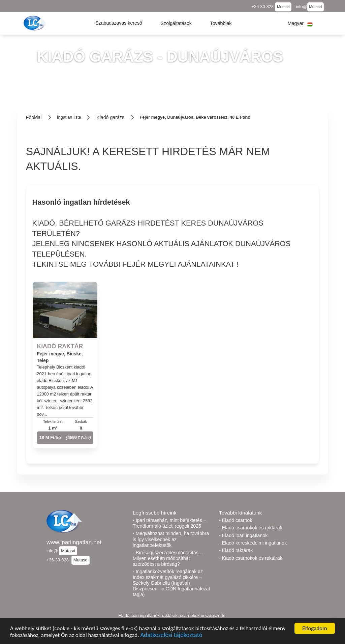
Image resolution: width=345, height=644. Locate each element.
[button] (119, 23)
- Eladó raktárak (236, 550)
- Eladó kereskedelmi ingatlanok (253, 543)
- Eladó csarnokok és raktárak (251, 528)
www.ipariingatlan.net (74, 542)
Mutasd (283, 7)
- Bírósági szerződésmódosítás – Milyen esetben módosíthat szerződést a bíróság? (168, 558)
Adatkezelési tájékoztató (171, 636)
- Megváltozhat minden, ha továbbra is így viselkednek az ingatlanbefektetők (171, 539)
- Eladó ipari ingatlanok (243, 535)
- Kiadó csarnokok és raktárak (251, 558)
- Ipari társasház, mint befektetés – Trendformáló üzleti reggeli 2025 (169, 523)
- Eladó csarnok (236, 520)
